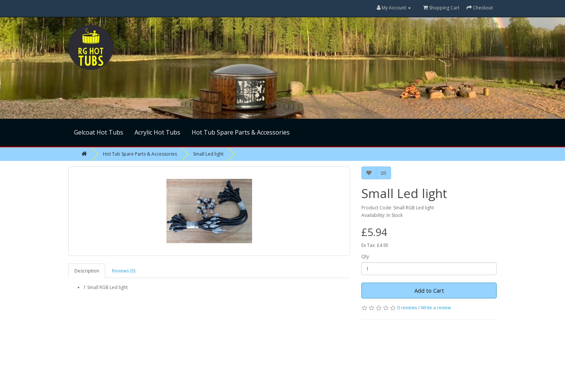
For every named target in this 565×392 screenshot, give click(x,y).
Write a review (436, 308)
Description (87, 271)
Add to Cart (429, 291)
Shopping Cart (441, 8)
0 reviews (407, 308)
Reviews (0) (124, 271)
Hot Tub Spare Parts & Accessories (241, 132)
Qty (365, 257)
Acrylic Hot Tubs (157, 132)
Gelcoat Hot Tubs (99, 132)
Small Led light (208, 154)
